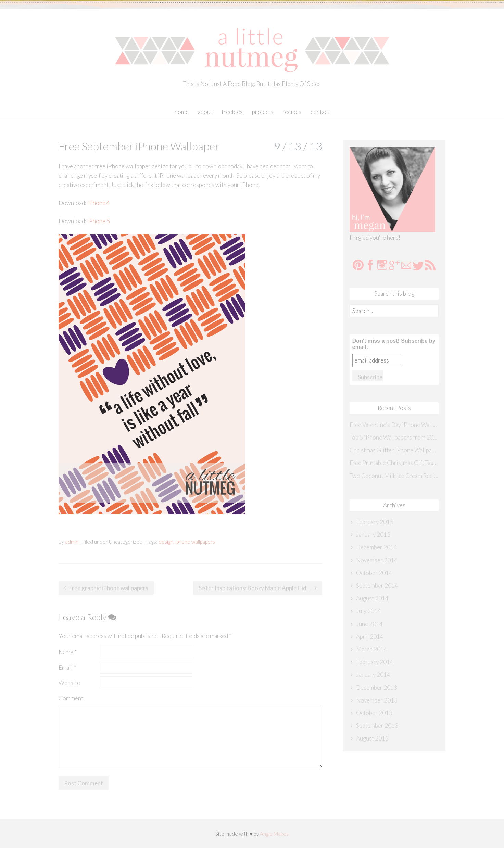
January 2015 (373, 535)
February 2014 (375, 662)
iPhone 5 (99, 221)
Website (69, 683)
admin (72, 542)
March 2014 (372, 649)
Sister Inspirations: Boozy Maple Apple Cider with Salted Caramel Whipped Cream (260, 588)
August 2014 (372, 598)
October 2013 (374, 713)
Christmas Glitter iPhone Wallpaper (394, 450)
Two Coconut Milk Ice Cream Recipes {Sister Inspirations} (394, 476)
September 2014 (377, 586)
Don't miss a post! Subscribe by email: (394, 344)
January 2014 (373, 675)
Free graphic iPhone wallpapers (109, 588)
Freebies (232, 112)
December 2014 (377, 547)
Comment (71, 698)
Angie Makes (274, 834)
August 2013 (372, 738)
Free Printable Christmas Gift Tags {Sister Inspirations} (394, 463)
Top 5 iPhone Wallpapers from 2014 (394, 437)
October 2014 (374, 573)
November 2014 (377, 560)
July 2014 (369, 611)
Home (182, 112)
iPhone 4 (99, 203)
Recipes (292, 112)
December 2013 (377, 688)
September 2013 (377, 726)
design (166, 542)
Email (67, 667)
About (205, 112)
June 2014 (369, 624)
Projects (263, 112)
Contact (320, 112)
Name (68, 652)
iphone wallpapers (195, 542)
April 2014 (370, 637)
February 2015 (375, 522)
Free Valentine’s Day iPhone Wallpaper (394, 425)
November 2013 (377, 700)
